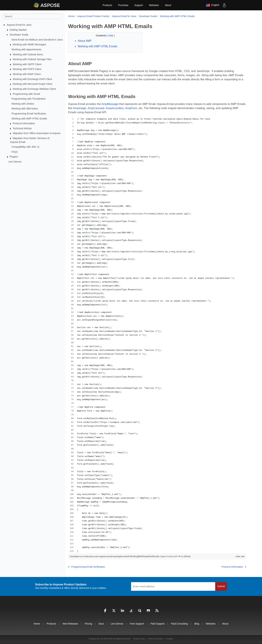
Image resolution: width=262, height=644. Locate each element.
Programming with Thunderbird (28, 99)
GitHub (187, 556)
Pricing (88, 624)
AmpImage (80, 108)
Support (139, 5)
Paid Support (157, 624)
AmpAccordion (115, 108)
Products (107, 5)
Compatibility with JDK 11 (25, 147)
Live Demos (15, 162)
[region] (157, 335)
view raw (240, 556)
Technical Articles (22, 128)
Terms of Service (156, 639)
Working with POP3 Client (27, 69)
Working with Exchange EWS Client (32, 79)
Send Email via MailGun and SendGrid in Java (37, 40)
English (213, 5)
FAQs (15, 152)
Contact (170, 639)
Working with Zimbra (23, 104)
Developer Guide (19, 35)
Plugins (14, 157)
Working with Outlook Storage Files (32, 59)
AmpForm (131, 108)
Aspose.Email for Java (19, 25)
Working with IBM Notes (25, 109)
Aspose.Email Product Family (93, 16)
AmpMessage (110, 104)
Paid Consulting (179, 624)
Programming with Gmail (26, 94)
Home (71, 16)
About (168, 5)
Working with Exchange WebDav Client (34, 89)
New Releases (70, 624)
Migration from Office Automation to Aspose (37, 133)
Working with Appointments (26, 49)
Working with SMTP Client (27, 64)
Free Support (137, 624)
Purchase (123, 5)
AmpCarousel (96, 108)
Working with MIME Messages (29, 44)
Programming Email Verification (29, 114)
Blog (197, 624)
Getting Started (18, 30)
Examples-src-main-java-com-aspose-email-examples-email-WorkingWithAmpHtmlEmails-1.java (118, 556)
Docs (101, 624)
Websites (154, 5)
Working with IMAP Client (27, 74)
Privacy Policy (140, 639)
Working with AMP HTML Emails (29, 118)
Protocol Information (24, 123)
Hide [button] (111, 36)
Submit (221, 586)
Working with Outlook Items (28, 54)
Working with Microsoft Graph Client (33, 84)
